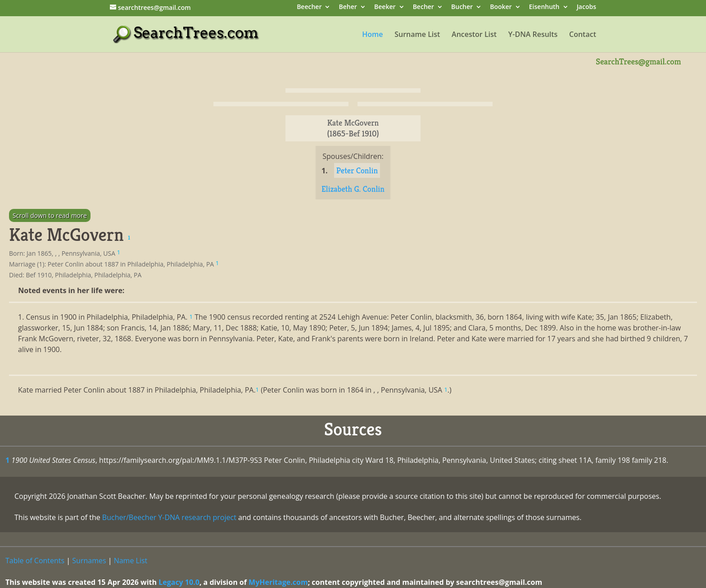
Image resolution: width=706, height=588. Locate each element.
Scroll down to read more (50, 215)
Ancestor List (474, 35)
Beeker (385, 7)
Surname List (417, 35)
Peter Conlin (357, 170)
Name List (131, 561)
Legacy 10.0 (179, 582)
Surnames (89, 561)
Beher (348, 7)
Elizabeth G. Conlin (353, 189)
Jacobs (586, 7)
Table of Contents (35, 561)
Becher (423, 7)
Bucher (462, 7)
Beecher (309, 7)
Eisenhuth (544, 7)
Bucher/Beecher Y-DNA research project (169, 517)
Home (372, 35)
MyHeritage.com (278, 582)
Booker (501, 7)
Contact (583, 35)
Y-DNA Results (533, 35)
